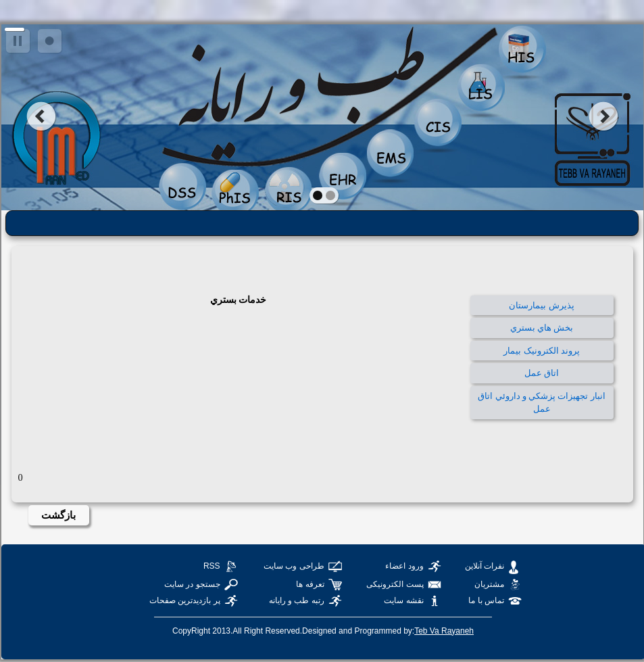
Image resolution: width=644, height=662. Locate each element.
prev (41, 116)
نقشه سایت (403, 600)
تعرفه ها (310, 584)
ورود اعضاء (404, 566)
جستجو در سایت (192, 584)
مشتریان (489, 584)
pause (19, 42)
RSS (212, 566)
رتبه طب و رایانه (297, 600)
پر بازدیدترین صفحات (185, 600)
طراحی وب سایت (294, 566)
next (604, 116)
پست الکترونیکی (395, 584)
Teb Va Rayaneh (444, 631)
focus (50, 42)
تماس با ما (486, 600)
